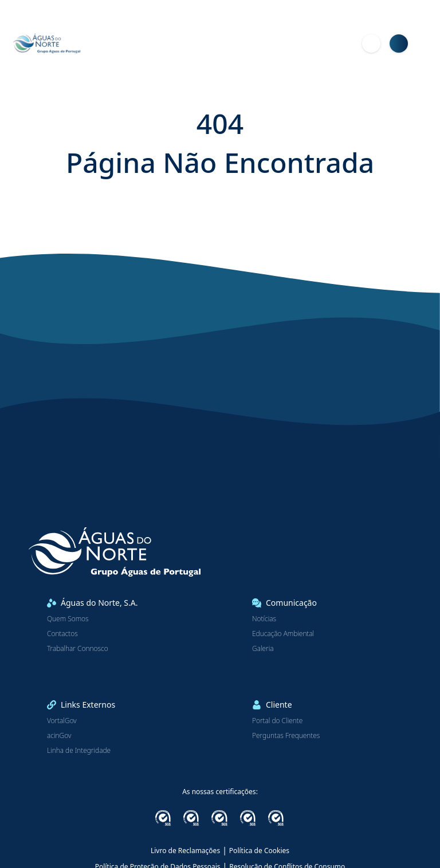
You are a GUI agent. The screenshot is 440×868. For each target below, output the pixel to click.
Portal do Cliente (277, 721)
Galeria (263, 649)
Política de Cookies (259, 851)
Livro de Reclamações (185, 851)
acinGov (59, 736)
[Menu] (426, 44)
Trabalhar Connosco (78, 649)
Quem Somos (68, 619)
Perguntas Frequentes (286, 736)
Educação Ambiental (283, 634)
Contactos (62, 634)
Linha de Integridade (79, 751)
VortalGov (62, 721)
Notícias (264, 619)
